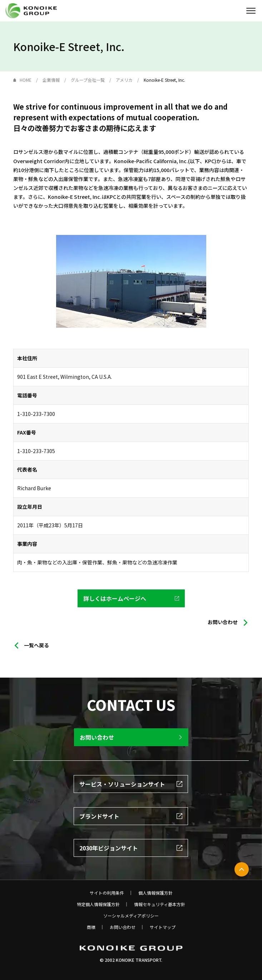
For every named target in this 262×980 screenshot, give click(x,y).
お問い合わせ (123, 927)
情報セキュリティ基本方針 (160, 904)
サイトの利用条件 (107, 893)
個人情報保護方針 (155, 893)
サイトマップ (163, 927)
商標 (91, 927)
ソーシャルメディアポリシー (131, 916)
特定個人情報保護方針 (98, 904)
